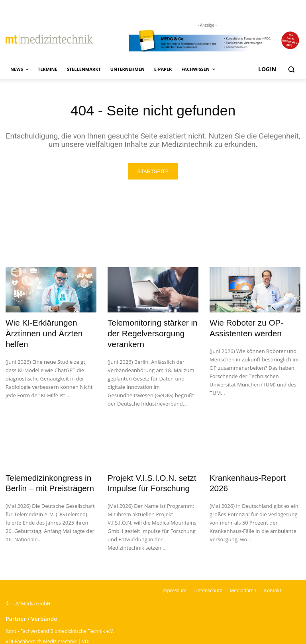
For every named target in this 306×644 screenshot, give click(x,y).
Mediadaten (243, 574)
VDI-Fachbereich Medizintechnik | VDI (48, 625)
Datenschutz (208, 574)
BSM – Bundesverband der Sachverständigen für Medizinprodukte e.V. (83, 635)
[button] (291, 69)
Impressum (174, 574)
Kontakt (273, 574)
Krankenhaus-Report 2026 (249, 463)
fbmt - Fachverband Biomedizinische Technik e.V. (60, 614)
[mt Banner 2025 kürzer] (215, 41)
